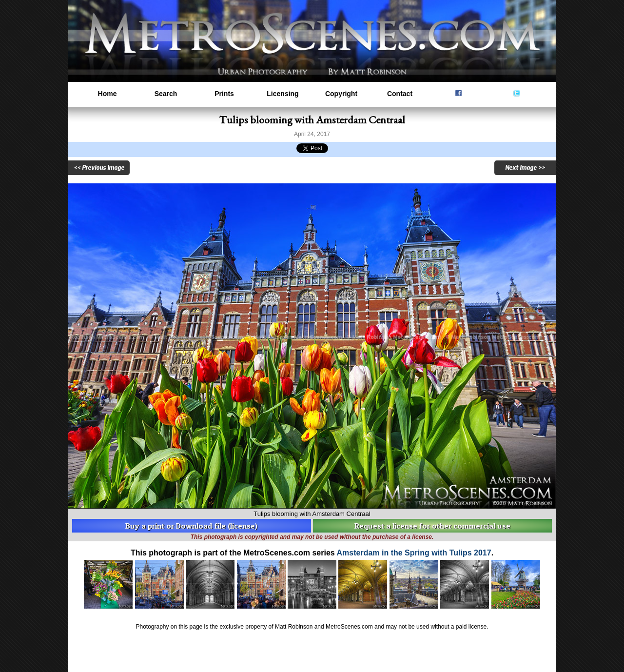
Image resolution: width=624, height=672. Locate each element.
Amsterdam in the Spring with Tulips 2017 (414, 553)
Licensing (283, 94)
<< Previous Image (99, 168)
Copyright (341, 94)
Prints (224, 94)
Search (166, 94)
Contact (400, 94)
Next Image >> (525, 168)
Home (107, 94)
